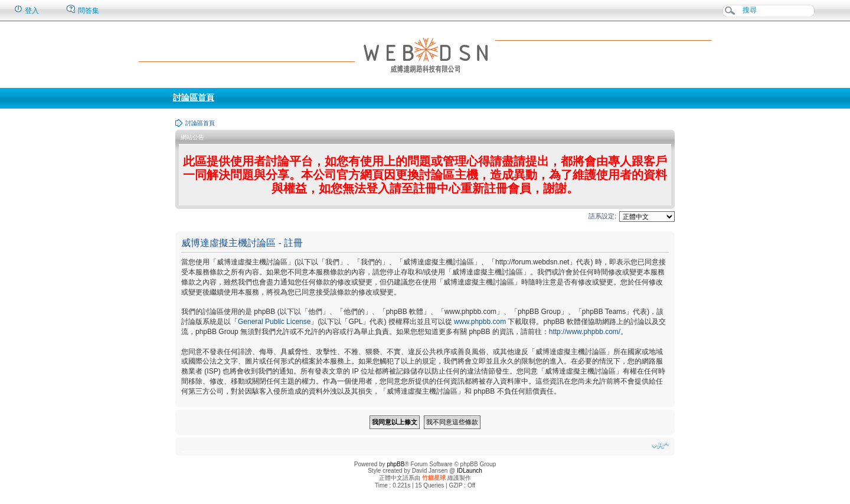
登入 (26, 10)
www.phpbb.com (480, 322)
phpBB (395, 464)
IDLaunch (470, 471)
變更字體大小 (660, 446)
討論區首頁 (194, 97)
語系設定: (602, 216)
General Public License (274, 322)
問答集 (82, 10)
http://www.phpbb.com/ (585, 332)
